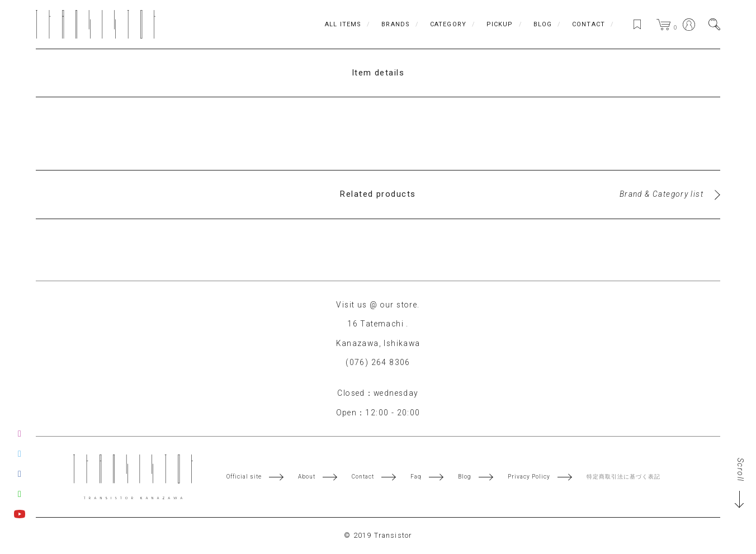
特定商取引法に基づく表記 (623, 477)
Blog (465, 477)
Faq (416, 477)
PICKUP (500, 24)
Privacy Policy (529, 477)
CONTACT (589, 24)
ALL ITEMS (343, 24)
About (307, 477)
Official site (244, 477)
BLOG (543, 24)
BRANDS (396, 24)
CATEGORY (448, 24)
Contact (363, 477)
